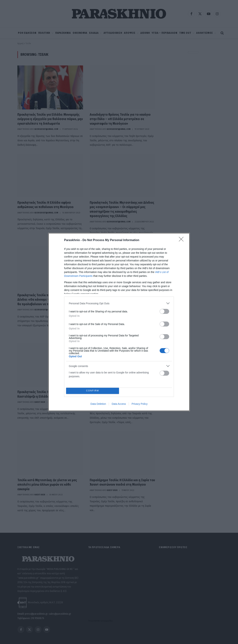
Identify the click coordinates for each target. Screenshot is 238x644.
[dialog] (119, 322)
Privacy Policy (140, 404)
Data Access (119, 404)
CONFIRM (93, 391)
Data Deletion (98, 404)
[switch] (164, 311)
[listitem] (119, 303)
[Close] (182, 240)
